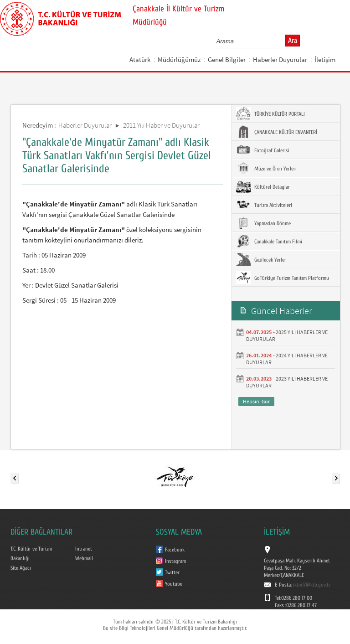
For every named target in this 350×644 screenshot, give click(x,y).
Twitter (172, 572)
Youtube (174, 584)
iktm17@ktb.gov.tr (312, 585)
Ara (293, 41)
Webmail (84, 558)
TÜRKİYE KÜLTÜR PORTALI (270, 113)
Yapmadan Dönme (263, 223)
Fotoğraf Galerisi (263, 150)
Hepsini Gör (256, 401)
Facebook (175, 550)
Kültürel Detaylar (263, 186)
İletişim (325, 59)
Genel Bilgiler (227, 59)
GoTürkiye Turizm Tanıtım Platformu (283, 278)
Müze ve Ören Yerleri (266, 168)
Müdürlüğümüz (179, 59)
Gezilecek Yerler (261, 259)
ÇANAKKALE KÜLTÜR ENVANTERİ (277, 132)
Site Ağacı (21, 568)
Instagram (175, 561)
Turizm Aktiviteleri (264, 205)
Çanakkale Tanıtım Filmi (269, 241)
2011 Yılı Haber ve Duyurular (161, 125)
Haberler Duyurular (280, 59)
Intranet (84, 549)
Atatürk (140, 59)
